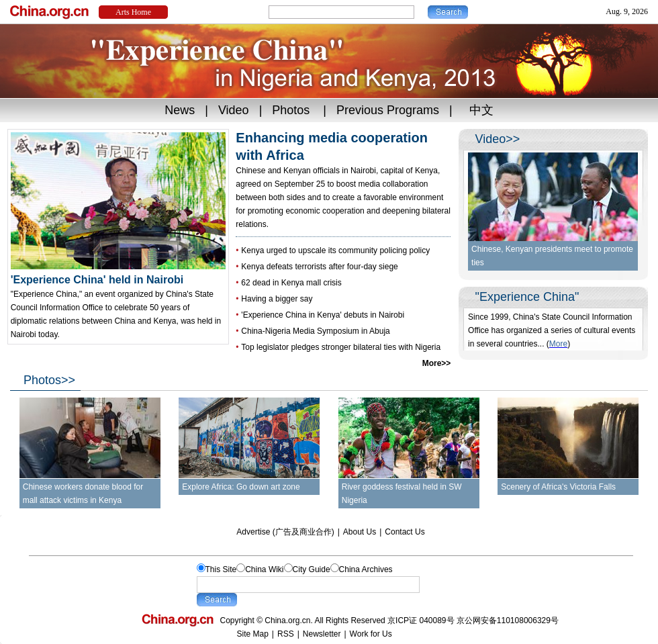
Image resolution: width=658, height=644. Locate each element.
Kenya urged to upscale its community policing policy (335, 250)
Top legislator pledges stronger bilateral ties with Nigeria (341, 347)
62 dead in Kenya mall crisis (291, 283)
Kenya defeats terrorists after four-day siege (319, 267)
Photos (291, 110)
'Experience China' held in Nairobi (118, 274)
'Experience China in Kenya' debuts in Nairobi (323, 315)
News (180, 110)
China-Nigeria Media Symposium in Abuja (315, 331)
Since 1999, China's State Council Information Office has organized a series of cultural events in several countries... (552, 330)
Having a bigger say (277, 299)
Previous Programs (388, 110)
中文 (481, 110)
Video (234, 110)
